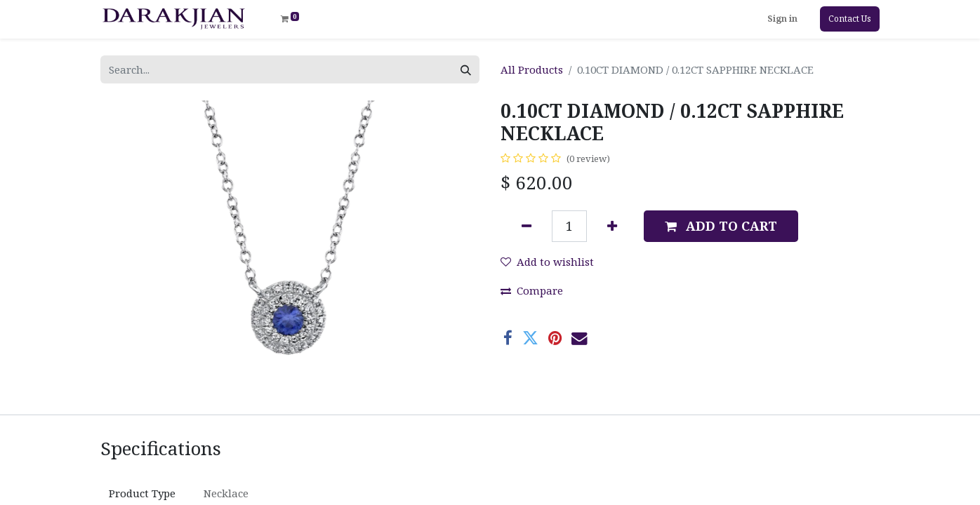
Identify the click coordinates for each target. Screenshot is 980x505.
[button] (721, 226)
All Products (532, 69)
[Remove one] (527, 226)
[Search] (466, 70)
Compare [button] (532, 290)
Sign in (782, 19)
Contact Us (850, 19)
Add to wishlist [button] (547, 262)
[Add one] (612, 226)
